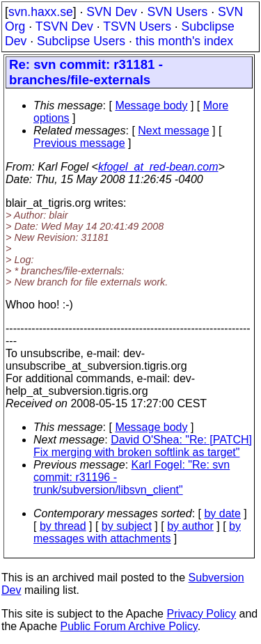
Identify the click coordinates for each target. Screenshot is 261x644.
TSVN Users (137, 26)
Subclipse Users (81, 41)
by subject (127, 526)
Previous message (79, 143)
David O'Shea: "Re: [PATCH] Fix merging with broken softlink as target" (143, 446)
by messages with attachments (137, 532)
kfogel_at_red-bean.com (158, 167)
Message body (151, 105)
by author (190, 526)
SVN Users (177, 12)
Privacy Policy (201, 614)
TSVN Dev (64, 26)
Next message (173, 131)
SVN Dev (111, 12)
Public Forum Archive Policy (129, 626)
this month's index (184, 41)
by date (222, 513)
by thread (63, 526)
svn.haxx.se (41, 12)
